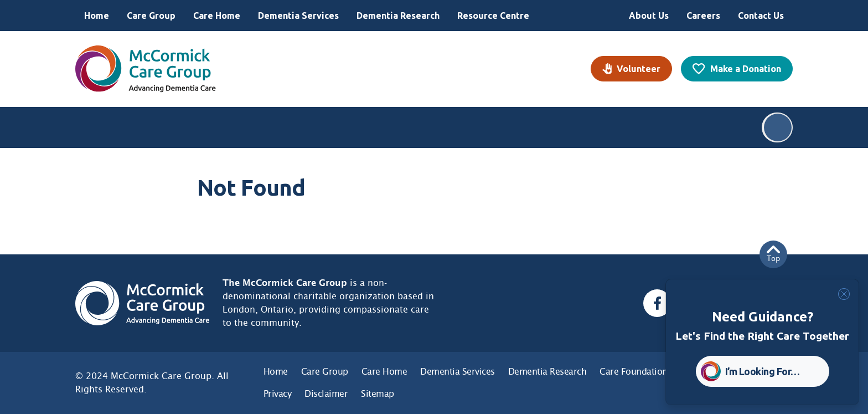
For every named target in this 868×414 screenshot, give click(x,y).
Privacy (278, 394)
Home (97, 16)
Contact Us (761, 16)
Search (778, 127)
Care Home (217, 16)
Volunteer (639, 69)
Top (773, 254)
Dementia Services (298, 16)
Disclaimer (326, 394)
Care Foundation (634, 372)
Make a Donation (746, 69)
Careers (703, 16)
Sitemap (378, 394)
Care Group (151, 16)
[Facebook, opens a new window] (657, 303)
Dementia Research (398, 16)
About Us (649, 16)
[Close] (844, 294)
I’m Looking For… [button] (763, 371)
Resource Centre (493, 16)
